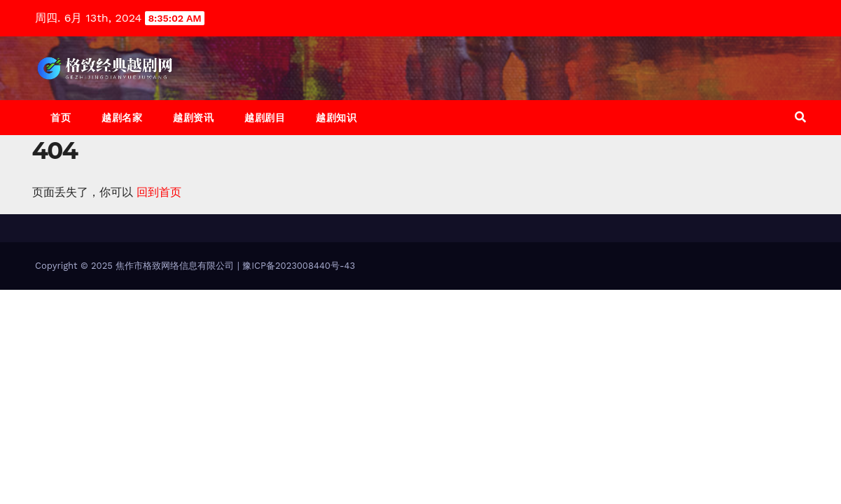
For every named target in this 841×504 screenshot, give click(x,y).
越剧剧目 (265, 118)
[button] (800, 117)
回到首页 (159, 192)
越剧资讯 (193, 118)
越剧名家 (122, 118)
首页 (61, 118)
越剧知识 (336, 118)
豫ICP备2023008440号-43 (299, 266)
